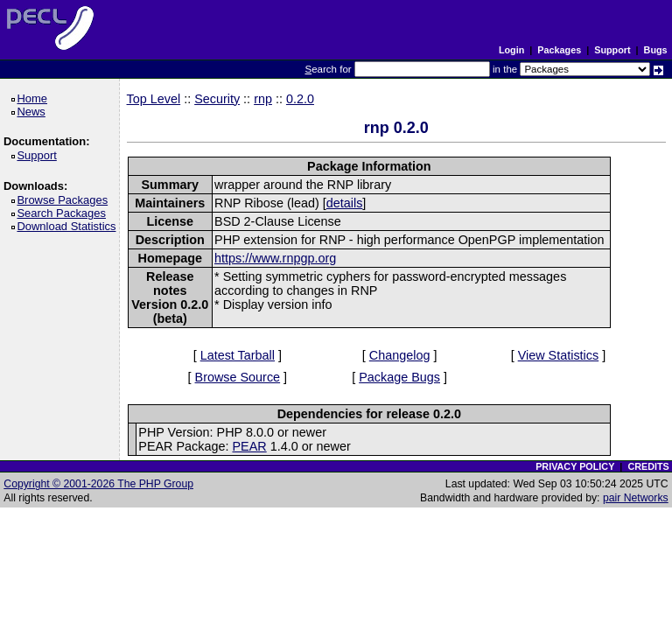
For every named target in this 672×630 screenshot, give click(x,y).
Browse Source (238, 377)
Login (511, 50)
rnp (263, 99)
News (34, 112)
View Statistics (559, 355)
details (345, 203)
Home (35, 98)
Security (217, 99)
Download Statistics (69, 226)
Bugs (656, 50)
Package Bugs (399, 377)
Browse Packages (65, 200)
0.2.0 (300, 99)
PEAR (249, 446)
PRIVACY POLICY (575, 466)
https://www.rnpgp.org (275, 258)
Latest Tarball (238, 355)
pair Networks (636, 498)
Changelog (400, 355)
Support (612, 50)
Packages (559, 50)
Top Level (154, 99)
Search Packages (64, 213)
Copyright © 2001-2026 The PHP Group (98, 484)
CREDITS (648, 466)
